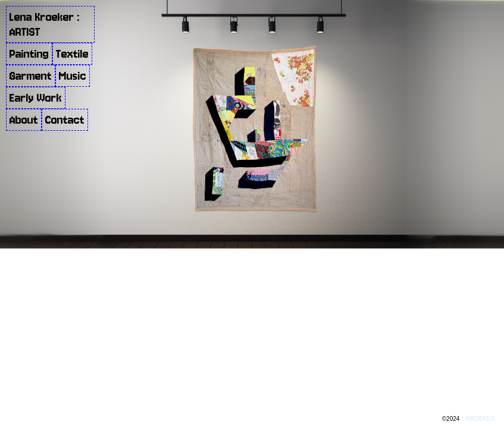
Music (73, 76)
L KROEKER (478, 419)
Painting (29, 54)
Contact (65, 120)
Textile (72, 54)
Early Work (36, 98)
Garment (31, 76)
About (24, 120)
